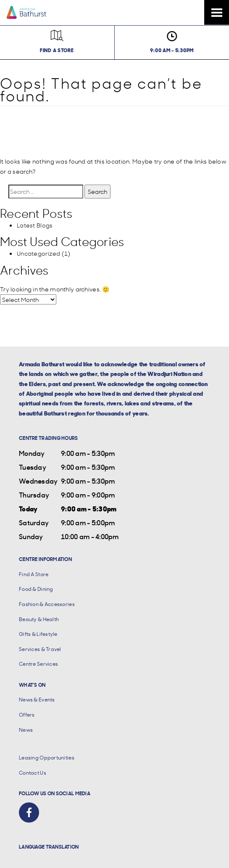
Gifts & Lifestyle (38, 634)
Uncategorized (39, 253)
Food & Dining (36, 589)
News (26, 730)
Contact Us (33, 773)
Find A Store (34, 574)
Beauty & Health (39, 619)
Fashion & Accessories (47, 604)
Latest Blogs (35, 225)
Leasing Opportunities (47, 758)
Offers (27, 715)
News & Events (37, 700)
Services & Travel (40, 649)
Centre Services (38, 664)
